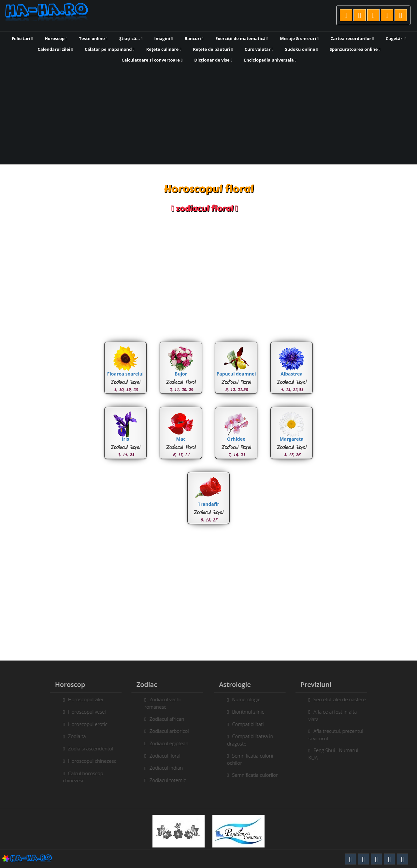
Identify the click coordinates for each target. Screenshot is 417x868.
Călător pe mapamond (110, 49)
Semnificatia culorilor (258, 775)
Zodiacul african (164, 719)
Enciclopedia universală (270, 60)
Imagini (163, 38)
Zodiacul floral (162, 756)
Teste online (93, 38)
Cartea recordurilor (352, 38)
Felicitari (22, 38)
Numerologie (249, 699)
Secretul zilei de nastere (342, 699)
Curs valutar (259, 49)
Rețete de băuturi (213, 49)
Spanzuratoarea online (355, 49)
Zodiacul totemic (165, 780)
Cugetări (396, 38)
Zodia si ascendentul (88, 748)
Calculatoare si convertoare (152, 60)
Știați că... (131, 38)
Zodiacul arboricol (166, 731)
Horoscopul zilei (83, 699)
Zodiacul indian (163, 768)
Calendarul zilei (55, 49)
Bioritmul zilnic (251, 712)
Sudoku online (302, 49)
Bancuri (194, 38)
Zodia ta (74, 736)
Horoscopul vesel (84, 712)
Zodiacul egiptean (166, 743)
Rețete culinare (164, 49)
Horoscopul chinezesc (89, 761)
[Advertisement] (208, 113)
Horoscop (56, 38)
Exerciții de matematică (242, 38)
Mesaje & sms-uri (299, 38)
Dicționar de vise (213, 60)
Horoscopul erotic (85, 724)
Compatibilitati (251, 724)
